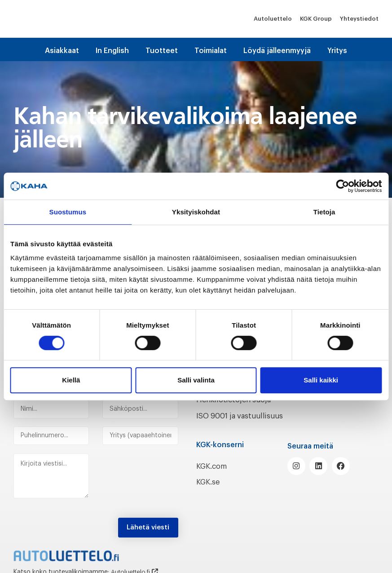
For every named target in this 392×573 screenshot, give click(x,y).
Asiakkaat (62, 51)
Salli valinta (196, 380)
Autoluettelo (273, 19)
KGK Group (316, 19)
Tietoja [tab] (324, 212)
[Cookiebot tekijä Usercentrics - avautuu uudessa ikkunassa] (342, 186)
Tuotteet (162, 51)
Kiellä (71, 380)
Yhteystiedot (359, 19)
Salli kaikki (321, 380)
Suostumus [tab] (68, 212)
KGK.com (214, 476)
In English (112, 51)
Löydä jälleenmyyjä (277, 51)
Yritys (337, 51)
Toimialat (211, 51)
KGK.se (209, 492)
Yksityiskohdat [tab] (196, 212)
